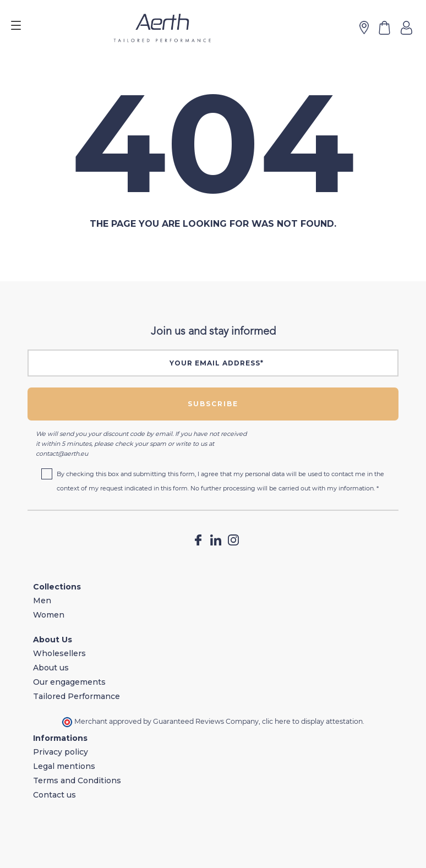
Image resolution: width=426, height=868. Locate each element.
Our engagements (69, 682)
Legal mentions (64, 766)
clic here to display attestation (312, 721)
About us (51, 668)
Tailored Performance (77, 696)
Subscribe (213, 404)
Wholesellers (59, 653)
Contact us (54, 795)
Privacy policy (61, 752)
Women (49, 615)
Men (42, 600)
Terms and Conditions (77, 780)
